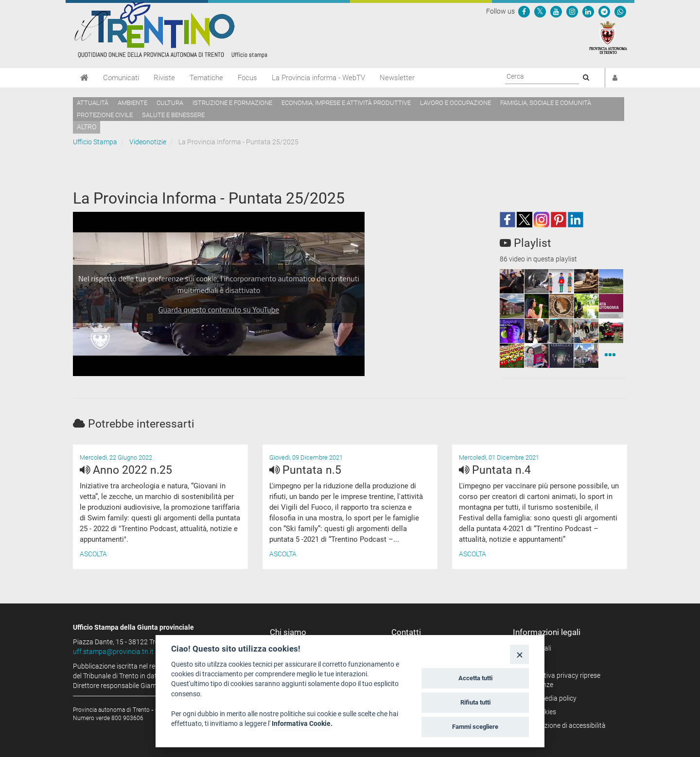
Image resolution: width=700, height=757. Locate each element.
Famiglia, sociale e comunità (546, 103)
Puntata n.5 (305, 470)
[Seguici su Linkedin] (588, 11)
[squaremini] (512, 281)
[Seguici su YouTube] (556, 11)
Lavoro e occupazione (455, 103)
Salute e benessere (173, 115)
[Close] (519, 654)
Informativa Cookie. (302, 723)
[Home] (84, 78)
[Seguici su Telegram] (604, 11)
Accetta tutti (475, 678)
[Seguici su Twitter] (540, 11)
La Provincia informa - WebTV (318, 78)
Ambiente (132, 103)
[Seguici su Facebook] (524, 11)
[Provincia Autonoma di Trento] (608, 37)
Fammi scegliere (475, 727)
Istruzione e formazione (232, 103)
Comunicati (121, 78)
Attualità (93, 103)
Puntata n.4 (495, 470)
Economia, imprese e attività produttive (346, 103)
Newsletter (397, 78)
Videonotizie (148, 142)
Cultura (170, 103)
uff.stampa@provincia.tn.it (113, 652)
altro (87, 127)
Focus (247, 78)
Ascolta (93, 554)
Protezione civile (105, 115)
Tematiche (206, 78)
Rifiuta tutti (475, 702)
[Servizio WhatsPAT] (620, 11)
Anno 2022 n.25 (126, 470)
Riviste (164, 78)
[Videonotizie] (610, 356)
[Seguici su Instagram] (572, 11)
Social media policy (548, 698)
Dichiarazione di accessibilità (563, 725)
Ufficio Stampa (95, 142)
